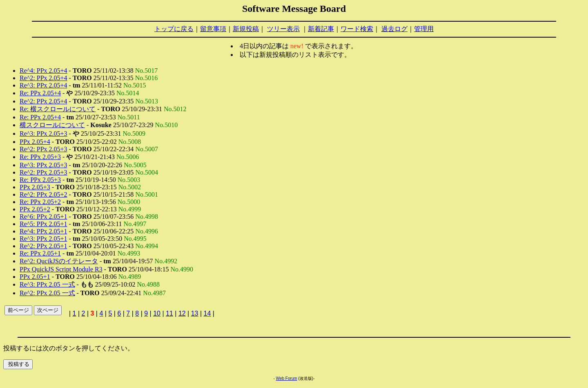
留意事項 (213, 29)
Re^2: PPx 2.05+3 (43, 149)
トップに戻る (174, 29)
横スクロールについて (52, 125)
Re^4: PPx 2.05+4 (43, 71)
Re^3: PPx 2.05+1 (43, 239)
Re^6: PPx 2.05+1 (43, 216)
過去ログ (394, 29)
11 (169, 313)
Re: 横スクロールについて (58, 109)
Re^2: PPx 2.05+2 (43, 194)
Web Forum (287, 378)
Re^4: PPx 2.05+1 (43, 231)
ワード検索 (357, 29)
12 (182, 313)
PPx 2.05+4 (35, 142)
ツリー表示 (283, 29)
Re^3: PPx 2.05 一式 (47, 284)
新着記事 (321, 29)
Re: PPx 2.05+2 (40, 202)
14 (207, 313)
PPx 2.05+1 (35, 277)
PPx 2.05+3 (35, 187)
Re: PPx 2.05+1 (40, 253)
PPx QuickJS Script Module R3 (61, 269)
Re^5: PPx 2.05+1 (43, 224)
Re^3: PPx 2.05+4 (43, 85)
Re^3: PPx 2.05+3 (43, 133)
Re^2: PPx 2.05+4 (43, 78)
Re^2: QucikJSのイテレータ (59, 261)
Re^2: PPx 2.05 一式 (47, 293)
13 (195, 313)
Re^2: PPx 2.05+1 (43, 246)
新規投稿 (246, 29)
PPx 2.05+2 (35, 209)
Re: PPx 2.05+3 (40, 157)
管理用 (424, 29)
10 (157, 313)
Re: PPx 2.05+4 (40, 93)
